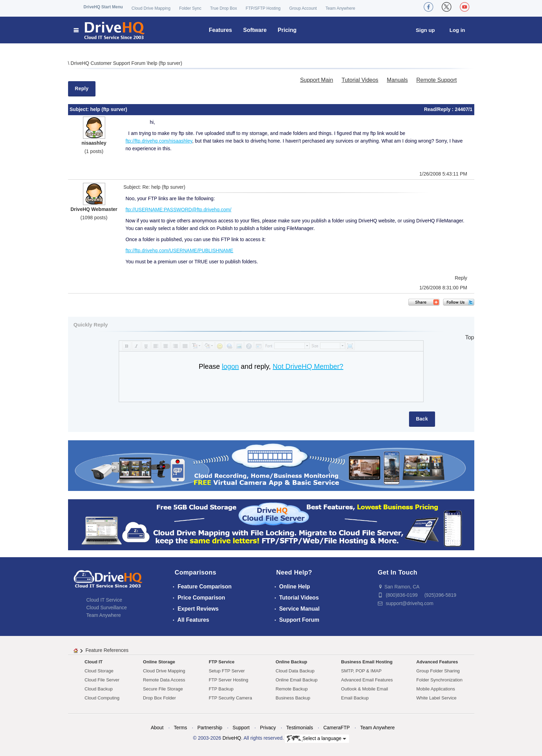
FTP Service (222, 662)
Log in (457, 30)
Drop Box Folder (160, 698)
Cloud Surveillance (107, 608)
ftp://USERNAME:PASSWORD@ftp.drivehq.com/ (179, 210)
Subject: (80, 109)
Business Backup (293, 698)
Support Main (316, 80)
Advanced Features (437, 662)
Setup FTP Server (227, 671)
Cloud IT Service (104, 600)
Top (470, 337)
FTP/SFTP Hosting (263, 8)
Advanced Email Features (367, 680)
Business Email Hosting (367, 662)
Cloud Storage (99, 671)
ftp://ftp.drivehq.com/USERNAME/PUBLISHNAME (180, 250)
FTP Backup (221, 689)
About (157, 728)
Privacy (268, 728)
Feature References (107, 650)
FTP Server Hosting (228, 680)
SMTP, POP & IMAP (361, 671)
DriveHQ (232, 738)
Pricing (287, 30)
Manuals (397, 80)
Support (241, 728)
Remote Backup (292, 689)
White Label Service (436, 698)
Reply (82, 88)
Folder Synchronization (439, 680)
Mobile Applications (436, 689)
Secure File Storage (163, 689)
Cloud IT (94, 662)
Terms (181, 728)
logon (230, 366)
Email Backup (355, 698)
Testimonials (299, 728)
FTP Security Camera (230, 698)
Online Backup (291, 662)
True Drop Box (224, 8)
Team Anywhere (340, 8)
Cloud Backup (99, 689)
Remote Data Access (164, 680)
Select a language (316, 739)
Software (255, 30)
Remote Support (437, 80)
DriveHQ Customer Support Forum (109, 63)
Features (221, 30)
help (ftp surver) (165, 63)
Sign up (426, 30)
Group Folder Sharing (438, 671)
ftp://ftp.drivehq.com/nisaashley (159, 141)
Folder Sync (190, 8)
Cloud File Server (102, 680)
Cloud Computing (102, 698)
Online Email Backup (297, 680)
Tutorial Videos (360, 80)
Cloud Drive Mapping (151, 8)
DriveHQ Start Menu (103, 7)
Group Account (303, 8)
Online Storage (159, 662)
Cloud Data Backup (295, 671)
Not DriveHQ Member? (308, 366)
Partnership (210, 728)
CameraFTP (336, 728)
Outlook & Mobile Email (364, 689)
